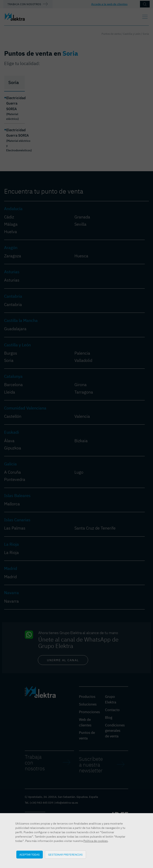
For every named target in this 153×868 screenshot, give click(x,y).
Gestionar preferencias (65, 855)
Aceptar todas (30, 855)
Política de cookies (96, 841)
